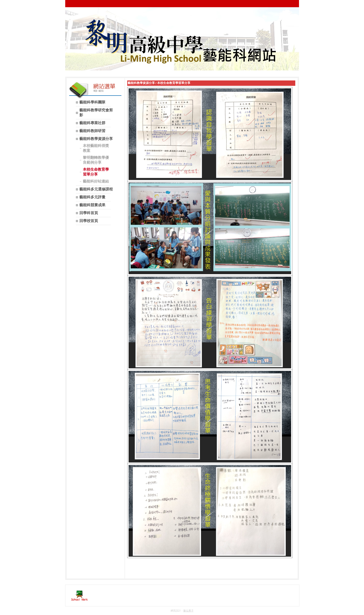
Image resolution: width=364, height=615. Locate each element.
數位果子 (188, 611)
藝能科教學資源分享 (141, 83)
